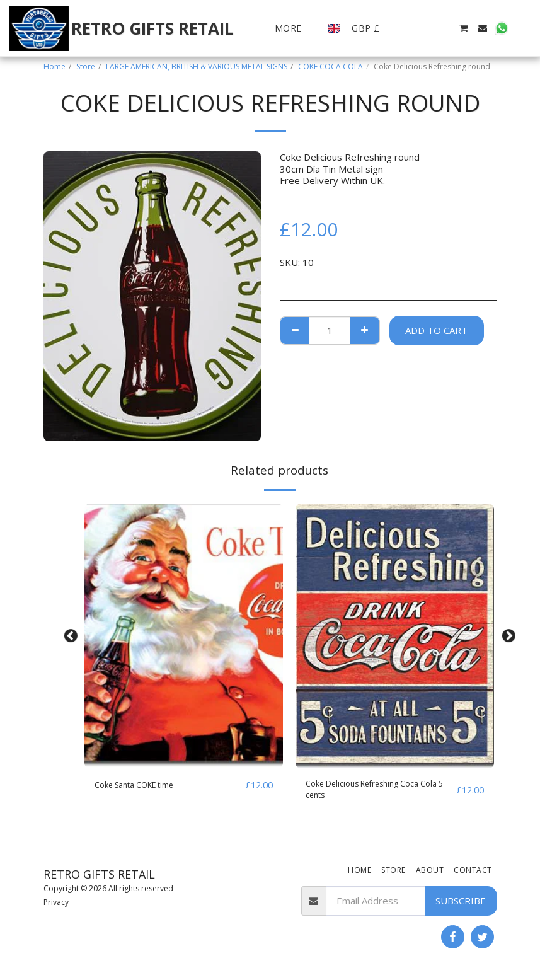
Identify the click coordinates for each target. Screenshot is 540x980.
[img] (184, 636)
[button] (406, 28)
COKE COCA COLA (330, 66)
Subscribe (461, 901)
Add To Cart (436, 330)
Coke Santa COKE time (143, 785)
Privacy (56, 902)
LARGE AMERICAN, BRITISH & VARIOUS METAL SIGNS (197, 66)
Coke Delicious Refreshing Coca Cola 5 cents (373, 793)
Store (86, 66)
